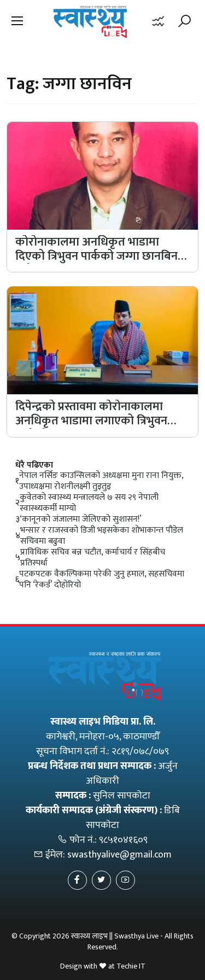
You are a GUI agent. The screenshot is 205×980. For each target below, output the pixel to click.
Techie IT (131, 966)
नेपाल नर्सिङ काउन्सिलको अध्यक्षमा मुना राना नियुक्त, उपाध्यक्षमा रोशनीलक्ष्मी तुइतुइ (101, 481)
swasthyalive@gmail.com (119, 855)
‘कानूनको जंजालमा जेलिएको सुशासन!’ (81, 520)
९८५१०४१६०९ (123, 840)
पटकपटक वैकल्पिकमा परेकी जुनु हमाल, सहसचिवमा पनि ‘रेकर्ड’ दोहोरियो (102, 580)
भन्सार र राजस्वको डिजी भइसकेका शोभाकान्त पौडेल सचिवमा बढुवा (102, 536)
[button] (17, 22)
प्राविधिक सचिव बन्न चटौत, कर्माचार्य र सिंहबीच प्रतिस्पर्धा (93, 558)
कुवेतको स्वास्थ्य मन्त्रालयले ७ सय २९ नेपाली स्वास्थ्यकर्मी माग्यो (89, 503)
